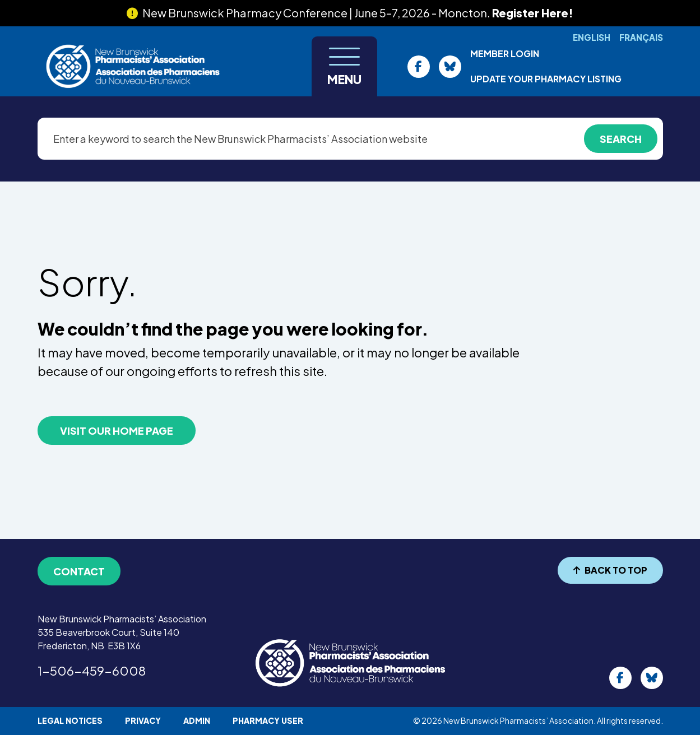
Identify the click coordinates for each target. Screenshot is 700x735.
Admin (197, 720)
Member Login (505, 54)
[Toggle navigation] (344, 66)
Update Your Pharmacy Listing (546, 79)
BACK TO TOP (610, 570)
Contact (79, 571)
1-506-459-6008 (92, 671)
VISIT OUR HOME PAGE (117, 431)
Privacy (143, 720)
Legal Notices (70, 720)
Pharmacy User (268, 720)
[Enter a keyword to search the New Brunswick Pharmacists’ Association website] (350, 139)
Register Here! (533, 13)
